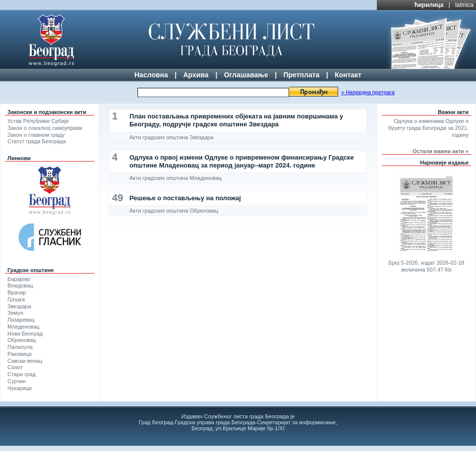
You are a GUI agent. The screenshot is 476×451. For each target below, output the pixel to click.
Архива (196, 75)
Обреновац (22, 340)
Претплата (301, 75)
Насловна (151, 75)
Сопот (15, 367)
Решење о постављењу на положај (185, 198)
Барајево (19, 279)
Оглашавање (246, 75)
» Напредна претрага (368, 92)
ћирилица (429, 5)
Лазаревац (21, 320)
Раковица (20, 354)
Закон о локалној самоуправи (45, 128)
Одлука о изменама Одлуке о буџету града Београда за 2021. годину (428, 128)
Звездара (19, 306)
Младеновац (24, 327)
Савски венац (25, 361)
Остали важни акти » (441, 151)
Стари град (22, 374)
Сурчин (17, 381)
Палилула (20, 347)
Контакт (348, 75)
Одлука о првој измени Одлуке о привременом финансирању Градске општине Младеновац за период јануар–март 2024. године (242, 161)
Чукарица (20, 388)
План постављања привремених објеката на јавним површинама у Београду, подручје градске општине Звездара (236, 120)
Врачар (17, 292)
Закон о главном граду (36, 135)
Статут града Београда (37, 141)
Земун (15, 313)
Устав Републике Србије (38, 121)
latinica (464, 5)
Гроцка (16, 299)
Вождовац (20, 285)
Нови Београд (25, 334)
